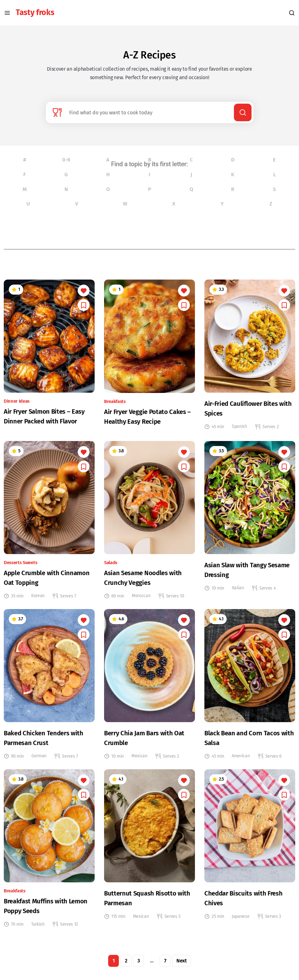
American (241, 762)
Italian (238, 593)
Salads (111, 568)
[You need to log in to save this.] (84, 311)
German (39, 762)
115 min (118, 922)
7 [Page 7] (165, 966)
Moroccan (141, 601)
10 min (218, 594)
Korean (38, 601)
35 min (17, 602)
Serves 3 (172, 922)
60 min (118, 602)
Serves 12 (69, 930)
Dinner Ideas (17, 407)
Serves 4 (267, 594)
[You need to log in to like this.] (84, 296)
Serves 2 (271, 433)
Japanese (241, 922)
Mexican (139, 762)
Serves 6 (273, 762)
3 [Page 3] (139, 966)
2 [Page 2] (126, 966)
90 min (17, 762)
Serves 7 (68, 602)
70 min (17, 930)
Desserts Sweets (20, 568)
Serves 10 (175, 602)
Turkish (38, 930)
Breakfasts (115, 407)
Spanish (239, 432)
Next (182, 966)
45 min (218, 433)
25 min (218, 922)
